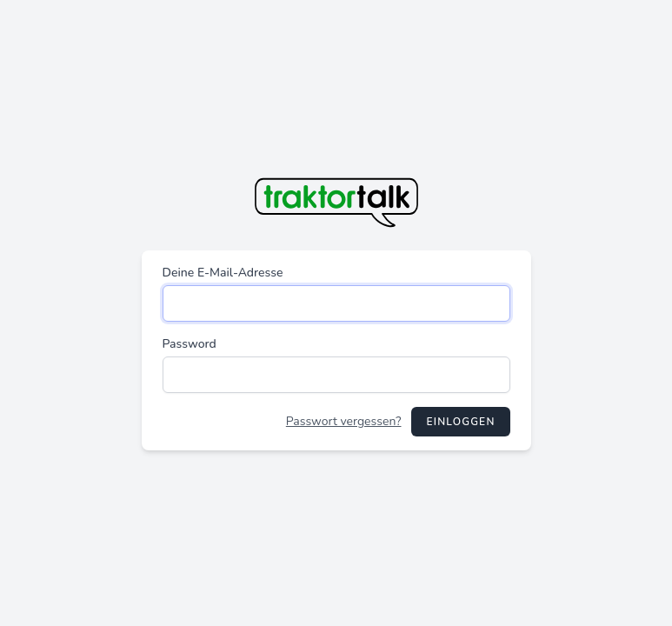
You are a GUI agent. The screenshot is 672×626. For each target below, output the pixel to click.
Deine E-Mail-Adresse (223, 273)
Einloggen (460, 422)
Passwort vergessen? (344, 421)
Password (190, 344)
